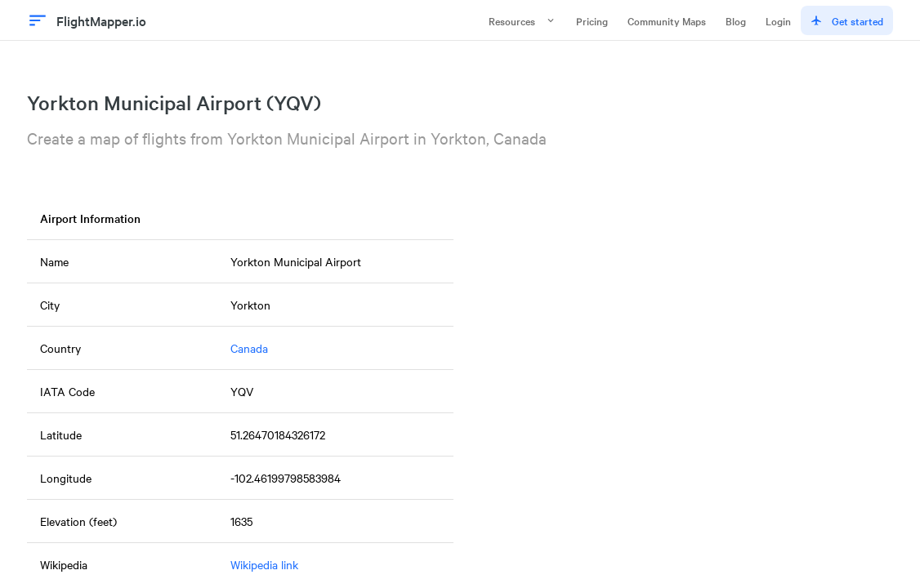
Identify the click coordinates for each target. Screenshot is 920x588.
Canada (249, 348)
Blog (736, 20)
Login (778, 20)
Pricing (592, 20)
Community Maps (667, 20)
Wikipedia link (264, 564)
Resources (523, 20)
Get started (847, 20)
